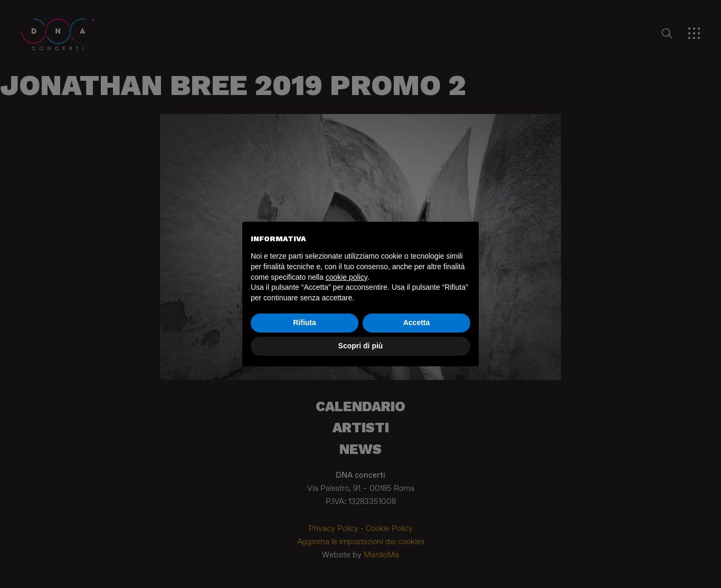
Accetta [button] (417, 323)
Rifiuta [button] (305, 323)
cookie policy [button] (347, 277)
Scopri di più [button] (361, 346)
